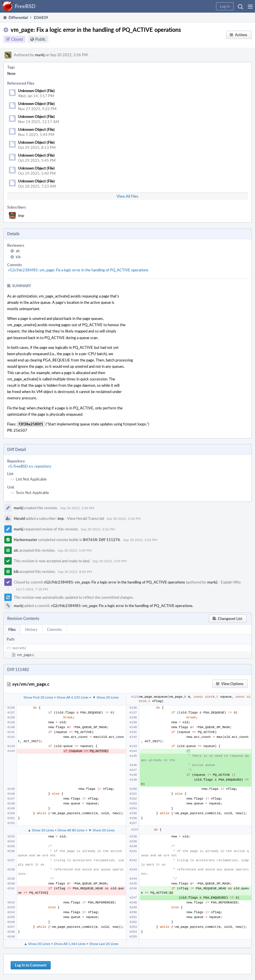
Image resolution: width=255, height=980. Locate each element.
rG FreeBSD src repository (30, 466)
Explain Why (231, 582)
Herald (19, 518)
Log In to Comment (31, 965)
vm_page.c (25, 655)
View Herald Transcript (86, 518)
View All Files (127, 196)
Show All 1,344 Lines (70, 944)
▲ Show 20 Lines (41, 830)
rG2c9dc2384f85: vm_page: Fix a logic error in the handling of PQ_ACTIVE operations (78, 270)
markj (40, 55)
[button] (250, 6)
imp (21, 215)
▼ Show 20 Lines (105, 697)
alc (18, 251)
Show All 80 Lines (71, 830)
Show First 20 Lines (38, 697)
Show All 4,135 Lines (73, 697)
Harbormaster (25, 540)
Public (41, 39)
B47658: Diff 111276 (102, 540)
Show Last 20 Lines (104, 944)
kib (18, 257)
